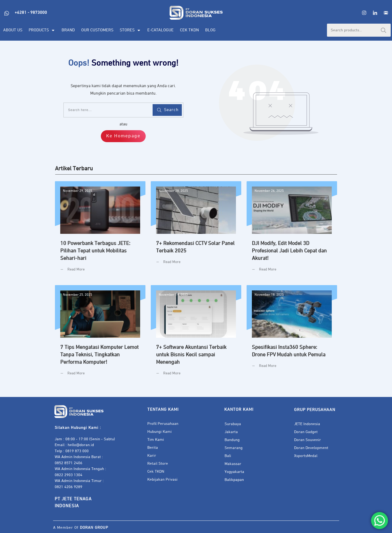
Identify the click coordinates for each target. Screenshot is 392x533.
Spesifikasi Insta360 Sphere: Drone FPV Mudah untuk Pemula (292, 334)
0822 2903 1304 (68, 475)
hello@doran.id (81, 445)
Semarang (234, 448)
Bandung (232, 440)
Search (384, 30)
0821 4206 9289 (68, 487)
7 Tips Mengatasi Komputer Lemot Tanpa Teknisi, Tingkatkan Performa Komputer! (100, 334)
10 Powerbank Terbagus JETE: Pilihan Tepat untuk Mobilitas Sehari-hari (100, 230)
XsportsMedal (306, 456)
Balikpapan (234, 480)
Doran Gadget (306, 432)
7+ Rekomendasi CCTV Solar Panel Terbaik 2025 (196, 230)
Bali (228, 456)
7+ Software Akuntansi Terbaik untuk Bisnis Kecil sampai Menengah (196, 334)
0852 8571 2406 (68, 463)
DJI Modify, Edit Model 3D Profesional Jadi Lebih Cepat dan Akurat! (292, 230)
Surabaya (233, 424)
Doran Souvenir (307, 440)
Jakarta (231, 432)
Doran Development (311, 448)
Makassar (233, 464)
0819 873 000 (77, 451)
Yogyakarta (234, 472)
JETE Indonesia (307, 424)
